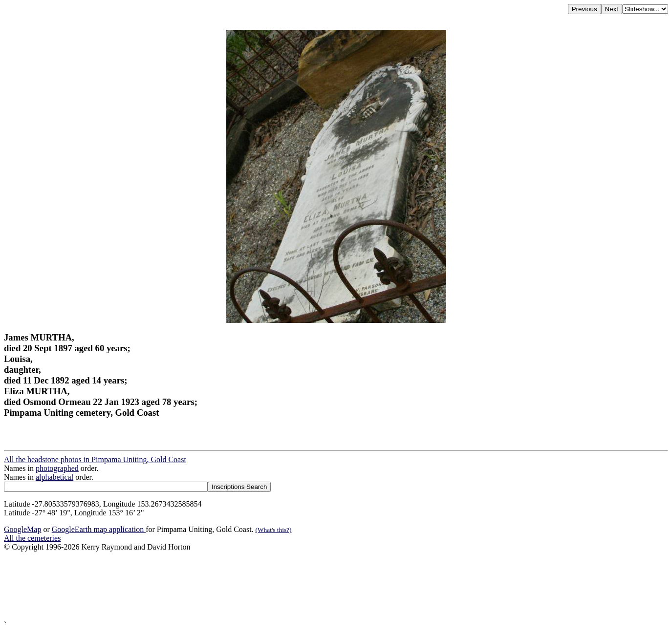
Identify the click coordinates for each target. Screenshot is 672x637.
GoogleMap (22, 529)
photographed (57, 468)
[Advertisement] (297, 586)
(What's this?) (274, 530)
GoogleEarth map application (99, 529)
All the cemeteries (32, 538)
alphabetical (54, 477)
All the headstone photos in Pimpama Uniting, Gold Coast (95, 459)
